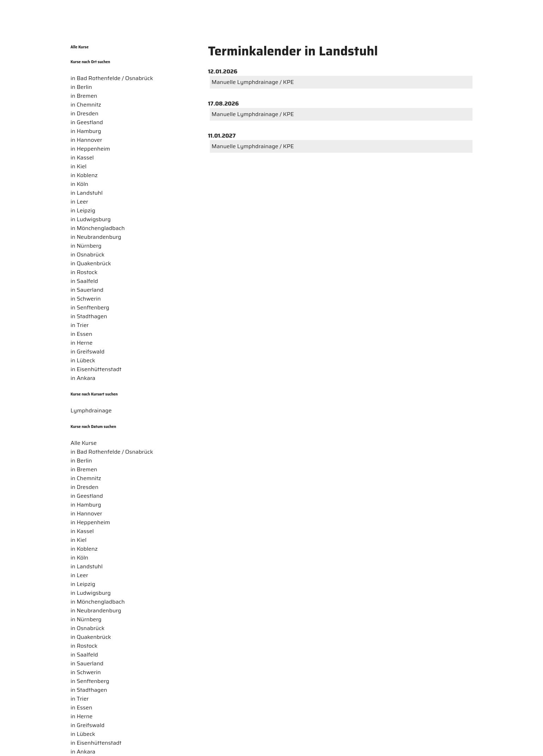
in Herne (81, 343)
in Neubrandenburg (96, 237)
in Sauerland (87, 290)
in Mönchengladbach (98, 228)
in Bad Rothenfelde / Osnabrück (112, 78)
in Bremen (84, 96)
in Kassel (82, 158)
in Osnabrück (87, 255)
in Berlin (81, 87)
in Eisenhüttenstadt (96, 369)
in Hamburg (86, 131)
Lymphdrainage (91, 410)
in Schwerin (86, 299)
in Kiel (78, 166)
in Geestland (87, 122)
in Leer (79, 202)
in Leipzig (83, 210)
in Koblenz (84, 175)
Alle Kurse (80, 47)
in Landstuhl (87, 193)
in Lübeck (83, 360)
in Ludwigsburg (91, 219)
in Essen (81, 334)
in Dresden (84, 113)
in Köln (79, 184)
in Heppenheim (90, 149)
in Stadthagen (89, 316)
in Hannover (86, 140)
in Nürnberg (86, 246)
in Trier (80, 325)
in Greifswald (87, 352)
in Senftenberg (90, 307)
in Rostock (84, 272)
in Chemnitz (86, 105)
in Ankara (83, 378)
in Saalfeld (84, 281)
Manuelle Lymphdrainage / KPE (253, 82)
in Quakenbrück (91, 263)
